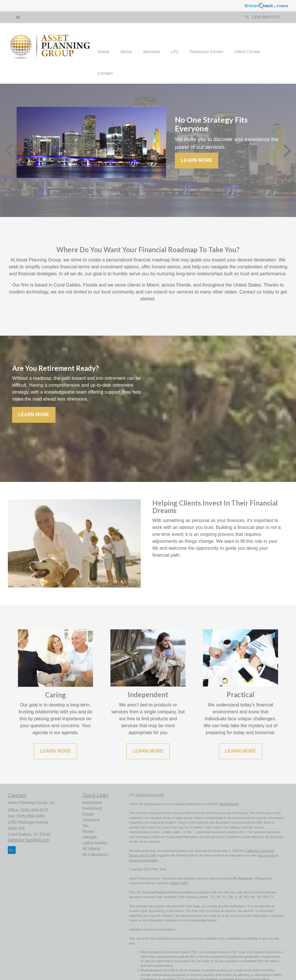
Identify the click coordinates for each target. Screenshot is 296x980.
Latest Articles (95, 831)
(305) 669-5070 (263, 17)
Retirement (92, 790)
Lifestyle (90, 825)
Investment (92, 796)
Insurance (91, 808)
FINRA (175, 871)
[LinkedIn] (18, 17)
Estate (88, 802)
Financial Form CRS (150, 783)
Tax (86, 813)
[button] (132, 47)
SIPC (185, 871)
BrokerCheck (229, 792)
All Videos (91, 837)
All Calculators (95, 842)
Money (88, 819)
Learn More (197, 148)
